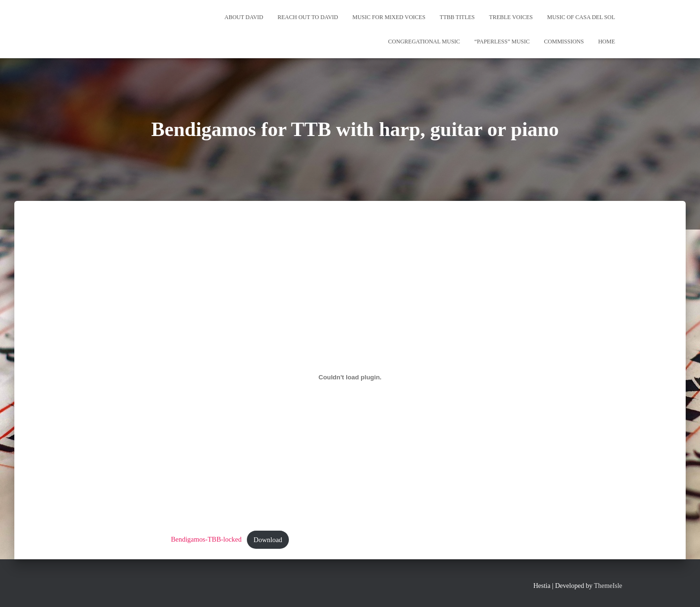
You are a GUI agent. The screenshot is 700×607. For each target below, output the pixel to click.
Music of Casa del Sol (581, 17)
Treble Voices (511, 17)
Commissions (564, 42)
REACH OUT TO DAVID (308, 17)
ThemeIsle (608, 586)
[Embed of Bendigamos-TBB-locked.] (350, 377)
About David (244, 17)
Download (268, 540)
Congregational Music (424, 42)
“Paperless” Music (502, 42)
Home (607, 42)
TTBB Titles (457, 17)
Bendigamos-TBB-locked (206, 540)
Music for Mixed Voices (389, 17)
